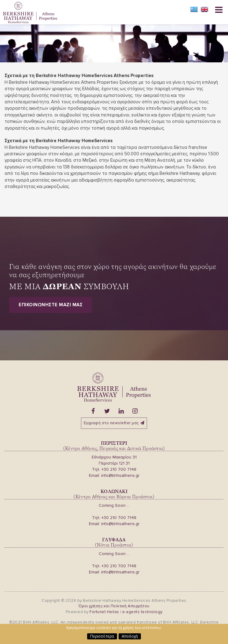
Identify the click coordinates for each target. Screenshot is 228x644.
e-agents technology (142, 612)
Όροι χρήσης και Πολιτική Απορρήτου (114, 606)
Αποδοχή (130, 636)
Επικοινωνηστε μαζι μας (51, 305)
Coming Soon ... (114, 505)
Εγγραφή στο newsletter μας (114, 423)
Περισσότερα (102, 636)
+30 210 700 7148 (119, 469)
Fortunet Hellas (104, 612)
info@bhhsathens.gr (120, 475)
